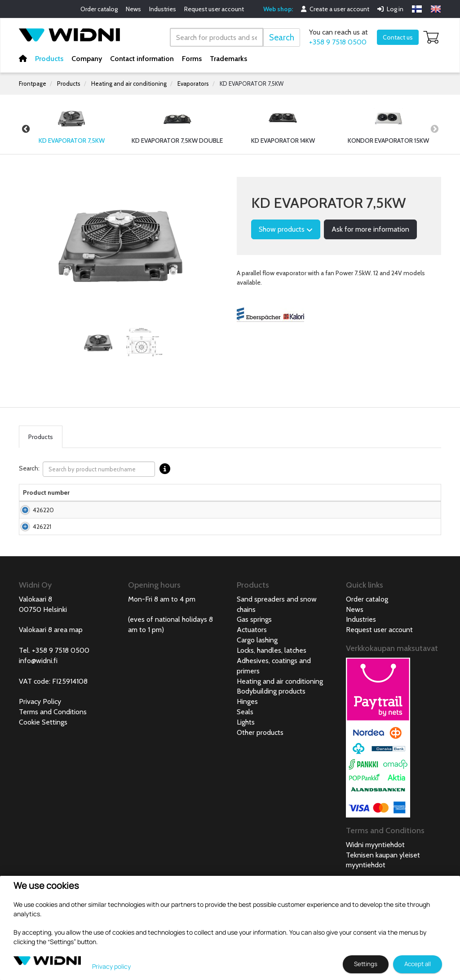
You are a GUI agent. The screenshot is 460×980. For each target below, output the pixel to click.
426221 (32, 563)
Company (87, 59)
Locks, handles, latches (272, 695)
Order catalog (99, 9)
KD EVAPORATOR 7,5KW (252, 83)
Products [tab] (41, 437)
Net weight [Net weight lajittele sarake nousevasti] (210, 497)
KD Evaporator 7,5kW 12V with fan (85, 523)
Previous (26, 129)
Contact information (142, 59)
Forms (192, 59)
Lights (246, 767)
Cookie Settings (43, 767)
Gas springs (254, 664)
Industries (163, 9)
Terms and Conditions (53, 757)
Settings (366, 964)
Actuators (252, 675)
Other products (260, 777)
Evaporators (193, 83)
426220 (33, 528)
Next (434, 129)
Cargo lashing (257, 685)
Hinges (247, 746)
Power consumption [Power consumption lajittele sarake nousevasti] (279, 497)
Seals (245, 757)
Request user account (214, 9)
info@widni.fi (38, 705)
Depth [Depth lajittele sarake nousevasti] (183, 501)
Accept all (418, 964)
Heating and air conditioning (129, 83)
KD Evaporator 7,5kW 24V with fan (81, 563)
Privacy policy (111, 966)
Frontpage (33, 83)
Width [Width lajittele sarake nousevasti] (126, 501)
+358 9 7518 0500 (338, 42)
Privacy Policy (40, 746)
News (133, 9)
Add (415, 528)
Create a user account (335, 9)
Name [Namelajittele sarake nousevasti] (69, 501)
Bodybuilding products (271, 736)
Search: (97, 469)
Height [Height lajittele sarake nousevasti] (157, 501)
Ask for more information (370, 229)
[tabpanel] (98, 343)
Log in (390, 9)
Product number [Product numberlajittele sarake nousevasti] (35, 497)
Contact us (398, 37)
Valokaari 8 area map (51, 675)
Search (282, 37)
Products (49, 59)
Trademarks (228, 59)
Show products (286, 229)
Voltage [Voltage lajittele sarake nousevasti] (241, 501)
